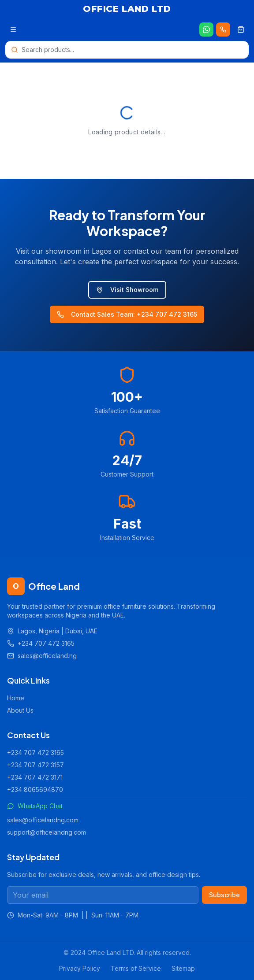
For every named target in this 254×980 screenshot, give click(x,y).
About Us (20, 710)
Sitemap (183, 968)
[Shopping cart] (241, 30)
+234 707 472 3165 (35, 753)
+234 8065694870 (35, 790)
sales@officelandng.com (43, 820)
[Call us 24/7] (223, 30)
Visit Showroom (127, 290)
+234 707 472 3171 (35, 777)
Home (16, 698)
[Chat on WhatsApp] (206, 30)
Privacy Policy (80, 968)
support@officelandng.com (47, 832)
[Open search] (127, 50)
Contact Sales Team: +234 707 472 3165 (127, 314)
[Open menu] (13, 30)
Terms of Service (136, 968)
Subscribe (224, 895)
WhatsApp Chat (35, 806)
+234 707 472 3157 (35, 765)
